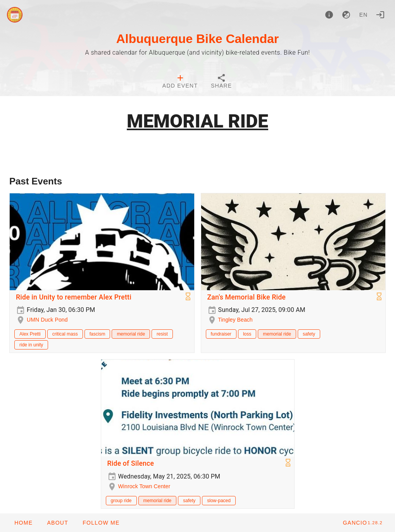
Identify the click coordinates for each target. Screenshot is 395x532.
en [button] (364, 15)
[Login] (380, 15)
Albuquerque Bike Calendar (198, 39)
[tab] (180, 82)
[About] (329, 15)
